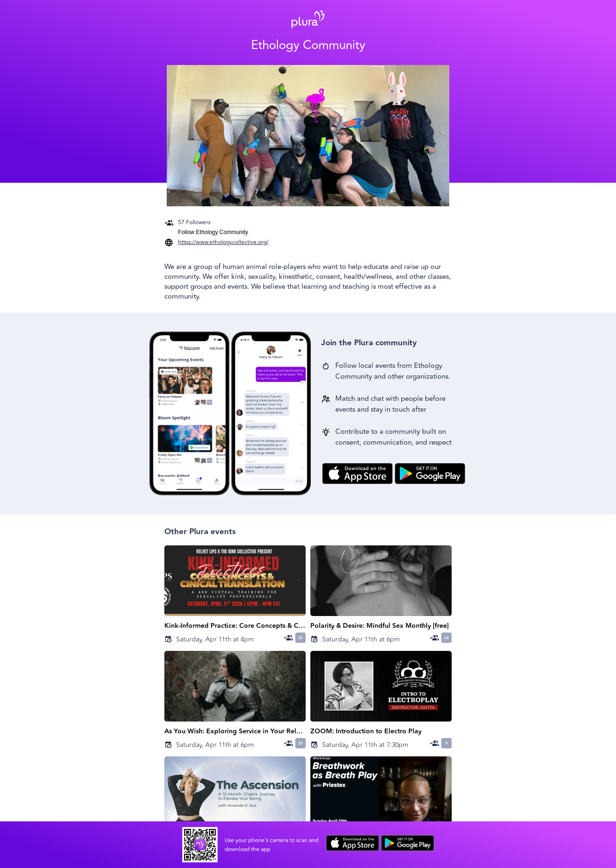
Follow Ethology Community (213, 232)
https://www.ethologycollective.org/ (223, 242)
